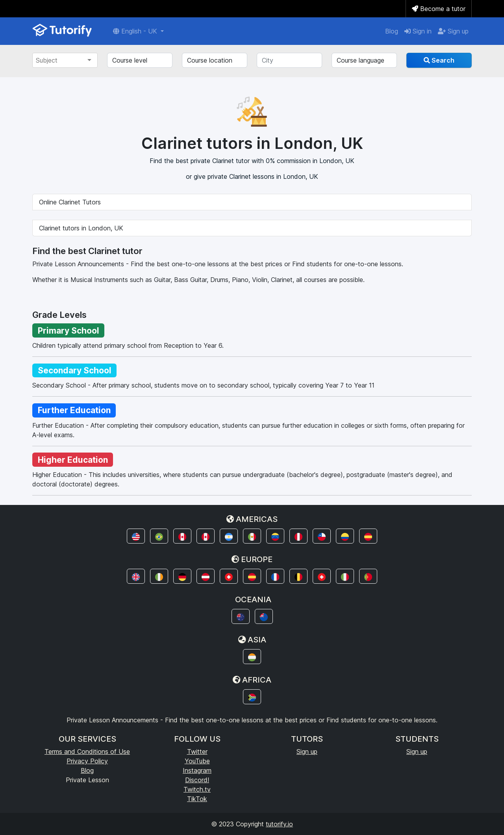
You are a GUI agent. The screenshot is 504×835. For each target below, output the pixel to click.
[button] (136, 536)
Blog (392, 31)
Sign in (418, 31)
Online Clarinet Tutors (70, 202)
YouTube (197, 761)
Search (439, 60)
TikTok (197, 799)
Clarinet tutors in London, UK (81, 228)
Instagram (197, 770)
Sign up (453, 31)
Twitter (197, 751)
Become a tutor (439, 9)
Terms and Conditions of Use (87, 751)
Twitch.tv (197, 789)
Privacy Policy (87, 761)
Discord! (197, 780)
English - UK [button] (136, 31)
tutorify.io (279, 824)
